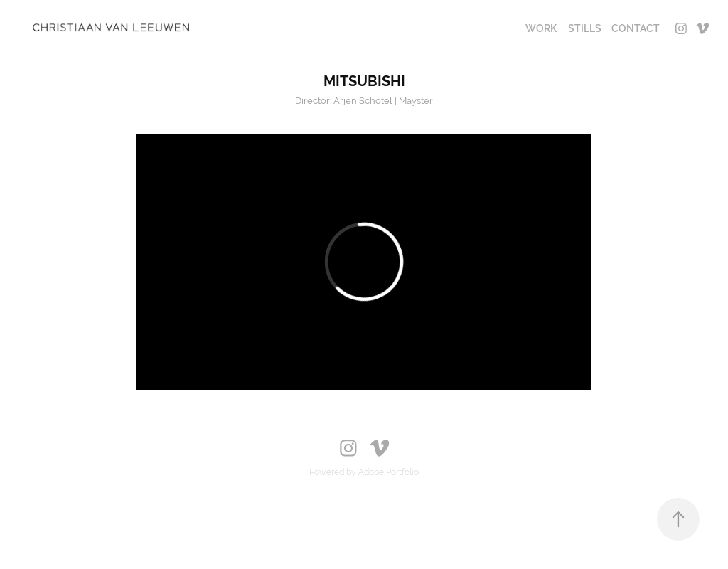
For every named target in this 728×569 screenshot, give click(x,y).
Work (541, 28)
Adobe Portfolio (389, 472)
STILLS (585, 28)
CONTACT (636, 28)
